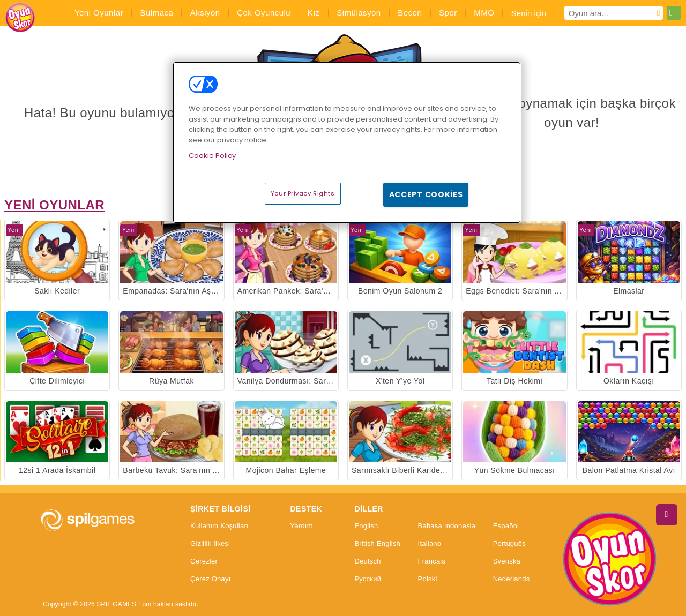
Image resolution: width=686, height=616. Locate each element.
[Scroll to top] (667, 515)
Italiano (430, 544)
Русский (368, 579)
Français (432, 561)
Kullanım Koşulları (219, 526)
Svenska (507, 561)
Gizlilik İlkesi (210, 544)
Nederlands (512, 579)
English (366, 526)
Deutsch (367, 561)
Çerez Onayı (210, 579)
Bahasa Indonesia (447, 526)
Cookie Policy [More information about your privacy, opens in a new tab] (212, 156)
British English (377, 544)
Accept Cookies (426, 194)
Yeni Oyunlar (54, 205)
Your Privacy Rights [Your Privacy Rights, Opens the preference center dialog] (303, 193)
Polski (428, 579)
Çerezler (204, 561)
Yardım (301, 526)
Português (509, 544)
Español (506, 526)
